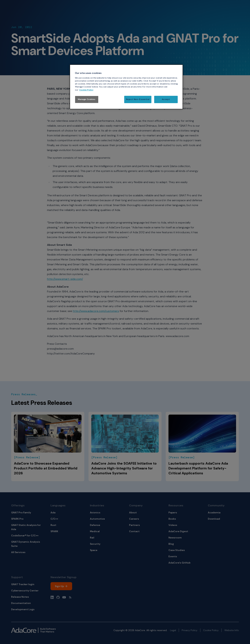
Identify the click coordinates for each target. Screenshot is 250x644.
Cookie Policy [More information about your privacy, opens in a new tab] (86, 90)
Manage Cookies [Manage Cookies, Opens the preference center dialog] (87, 99)
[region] (126, 87)
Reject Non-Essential (138, 99)
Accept (166, 99)
